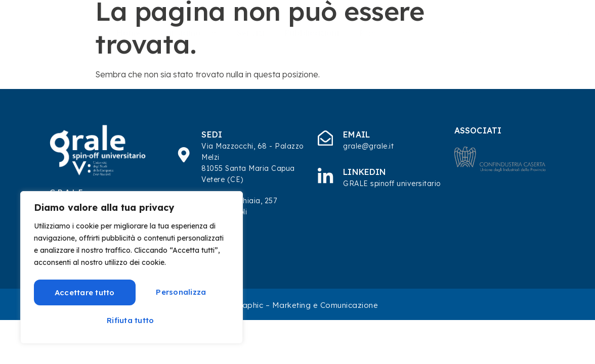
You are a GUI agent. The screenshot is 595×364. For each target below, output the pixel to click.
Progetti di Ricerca (398, 33)
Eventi (515, 33)
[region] (132, 268)
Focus (470, 33)
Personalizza (81, 291)
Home (129, 33)
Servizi (250, 33)
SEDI (213, 134)
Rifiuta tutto (179, 291)
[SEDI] (184, 155)
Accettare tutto (132, 319)
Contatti (565, 33)
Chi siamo (189, 33)
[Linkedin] (326, 175)
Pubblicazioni (312, 33)
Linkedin (366, 172)
